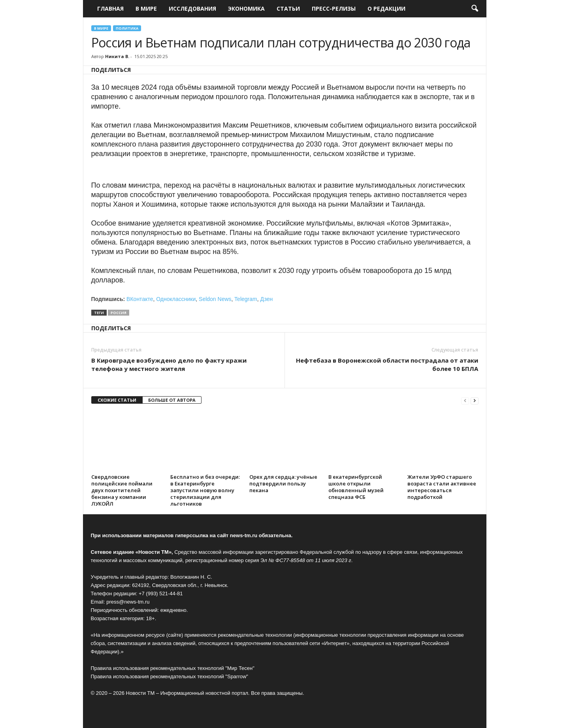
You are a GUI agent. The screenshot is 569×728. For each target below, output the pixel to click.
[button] (475, 9)
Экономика (246, 8)
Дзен (266, 299)
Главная (110, 8)
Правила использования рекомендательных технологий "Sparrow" (170, 676)
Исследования (192, 8)
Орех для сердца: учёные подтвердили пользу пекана (283, 483)
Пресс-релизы (334, 8)
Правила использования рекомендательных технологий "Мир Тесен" (173, 668)
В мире (146, 8)
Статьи (288, 8)
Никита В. (117, 56)
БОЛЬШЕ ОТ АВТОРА (172, 400)
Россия (119, 313)
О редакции (386, 8)
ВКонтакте (140, 299)
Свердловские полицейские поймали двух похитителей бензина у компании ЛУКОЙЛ (122, 490)
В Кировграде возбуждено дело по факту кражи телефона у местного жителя (169, 364)
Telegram (246, 299)
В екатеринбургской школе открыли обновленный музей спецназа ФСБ (356, 487)
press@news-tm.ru (128, 602)
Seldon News (215, 299)
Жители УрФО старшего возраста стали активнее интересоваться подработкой (442, 487)
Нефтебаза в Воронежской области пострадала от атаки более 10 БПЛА (387, 364)
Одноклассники (176, 299)
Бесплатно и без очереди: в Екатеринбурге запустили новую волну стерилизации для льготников (205, 490)
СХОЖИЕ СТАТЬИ (117, 400)
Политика (127, 28)
